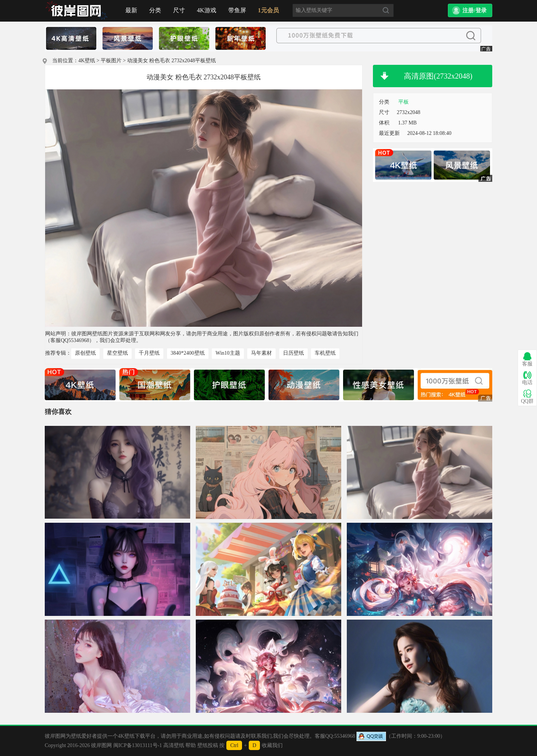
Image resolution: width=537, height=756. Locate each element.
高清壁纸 (174, 745)
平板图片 (111, 61)
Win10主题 (228, 353)
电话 (527, 378)
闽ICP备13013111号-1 (138, 745)
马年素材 (261, 353)
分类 (155, 10)
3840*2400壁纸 (188, 353)
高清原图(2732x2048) (438, 76)
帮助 (191, 745)
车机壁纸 (325, 353)
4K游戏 (207, 10)
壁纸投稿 (208, 745)
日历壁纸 (293, 353)
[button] (470, 10)
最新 (131, 10)
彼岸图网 (101, 745)
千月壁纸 (149, 353)
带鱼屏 (237, 10)
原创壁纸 (85, 353)
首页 (76, 11)
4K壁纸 (87, 61)
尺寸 (179, 10)
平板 (403, 102)
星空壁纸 (117, 353)
